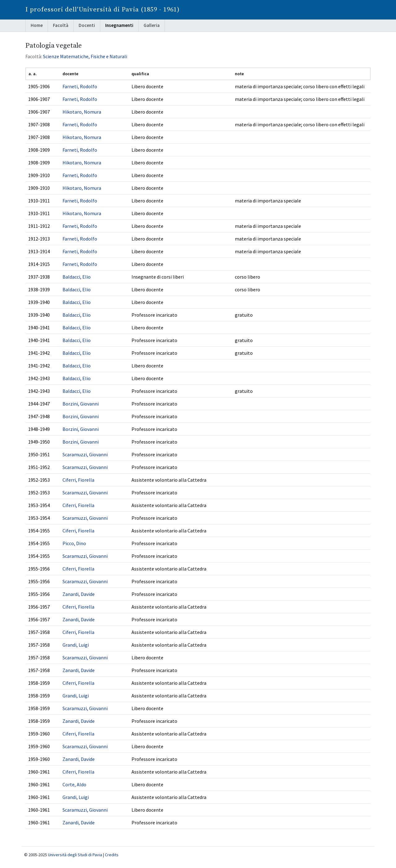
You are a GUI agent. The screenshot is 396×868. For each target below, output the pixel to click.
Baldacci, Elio (77, 277)
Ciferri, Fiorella (78, 480)
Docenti (87, 25)
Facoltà (61, 25)
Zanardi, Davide (79, 594)
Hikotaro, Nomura (82, 112)
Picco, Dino (74, 543)
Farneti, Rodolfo (80, 86)
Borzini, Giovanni (81, 404)
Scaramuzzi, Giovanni (85, 454)
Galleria (152, 25)
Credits (112, 855)
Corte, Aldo (74, 784)
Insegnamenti (119, 25)
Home (37, 25)
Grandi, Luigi (76, 645)
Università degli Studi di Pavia (75, 855)
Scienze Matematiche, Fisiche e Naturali (85, 56)
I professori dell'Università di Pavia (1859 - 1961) (103, 10)
